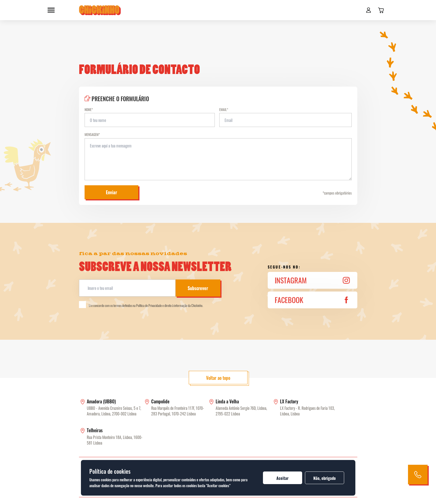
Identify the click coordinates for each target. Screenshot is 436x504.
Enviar (111, 192)
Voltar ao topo (218, 378)
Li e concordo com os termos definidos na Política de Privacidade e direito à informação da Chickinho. (141, 305)
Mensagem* (92, 134)
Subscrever (198, 288)
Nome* (89, 109)
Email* (224, 109)
